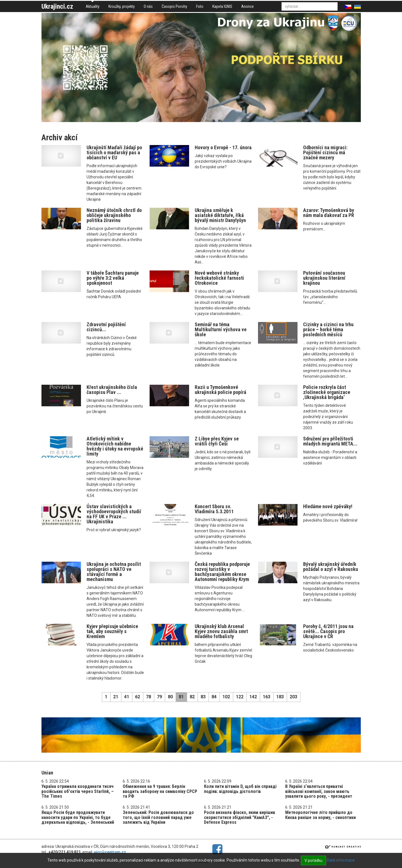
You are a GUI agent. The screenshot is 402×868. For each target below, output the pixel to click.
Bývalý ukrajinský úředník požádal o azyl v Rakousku (331, 567)
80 (170, 697)
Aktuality (93, 6)
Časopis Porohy (174, 6)
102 (226, 697)
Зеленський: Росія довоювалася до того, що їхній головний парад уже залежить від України (158, 817)
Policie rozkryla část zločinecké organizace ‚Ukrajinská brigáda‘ (327, 392)
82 (192, 697)
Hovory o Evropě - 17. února (223, 147)
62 (138, 697)
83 (203, 697)
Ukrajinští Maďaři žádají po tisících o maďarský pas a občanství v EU (114, 152)
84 (214, 697)
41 (127, 697)
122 (240, 697)
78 (148, 697)
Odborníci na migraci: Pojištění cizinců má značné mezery (325, 152)
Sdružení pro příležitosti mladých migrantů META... (330, 441)
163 (267, 697)
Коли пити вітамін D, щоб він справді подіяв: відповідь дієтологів (240, 789)
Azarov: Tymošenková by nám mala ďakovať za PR (329, 213)
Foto (200, 6)
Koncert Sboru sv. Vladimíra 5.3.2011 (214, 509)
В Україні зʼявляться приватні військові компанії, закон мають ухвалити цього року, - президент (319, 791)
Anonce (248, 6)
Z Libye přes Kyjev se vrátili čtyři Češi (217, 441)
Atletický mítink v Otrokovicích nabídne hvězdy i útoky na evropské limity (115, 446)
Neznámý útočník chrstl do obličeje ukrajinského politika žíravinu (114, 215)
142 (253, 697)
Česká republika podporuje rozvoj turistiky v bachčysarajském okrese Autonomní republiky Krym (222, 572)
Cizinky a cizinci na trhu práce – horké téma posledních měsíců (328, 329)
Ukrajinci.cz (57, 6)
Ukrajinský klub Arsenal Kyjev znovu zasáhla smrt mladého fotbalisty (221, 631)
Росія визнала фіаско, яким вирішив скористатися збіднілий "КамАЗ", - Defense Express (240, 817)
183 (280, 697)
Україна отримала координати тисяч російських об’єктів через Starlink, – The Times (78, 791)
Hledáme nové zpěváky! (328, 506)
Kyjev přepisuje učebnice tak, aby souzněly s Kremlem (112, 631)
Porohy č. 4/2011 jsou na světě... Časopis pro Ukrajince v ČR (328, 631)
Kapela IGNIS (222, 6)
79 (159, 697)
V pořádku (313, 860)
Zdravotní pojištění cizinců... (106, 327)
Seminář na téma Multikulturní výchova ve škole (221, 329)
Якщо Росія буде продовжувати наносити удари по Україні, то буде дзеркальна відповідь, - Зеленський (78, 817)
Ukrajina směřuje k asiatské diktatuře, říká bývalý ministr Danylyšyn (220, 215)
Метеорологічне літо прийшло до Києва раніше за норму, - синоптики (320, 815)
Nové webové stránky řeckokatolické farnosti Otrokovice (219, 278)
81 (181, 697)
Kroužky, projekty (122, 6)
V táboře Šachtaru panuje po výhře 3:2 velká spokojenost (113, 278)
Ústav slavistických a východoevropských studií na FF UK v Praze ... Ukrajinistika (114, 514)
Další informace (341, 860)
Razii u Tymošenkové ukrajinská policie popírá (220, 390)
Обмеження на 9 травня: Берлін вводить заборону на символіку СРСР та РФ (160, 791)
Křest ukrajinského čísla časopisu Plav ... (112, 390)
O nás (148, 6)
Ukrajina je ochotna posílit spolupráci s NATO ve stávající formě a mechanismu (114, 572)
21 (116, 697)
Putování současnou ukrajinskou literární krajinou (324, 278)
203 (293, 697)
